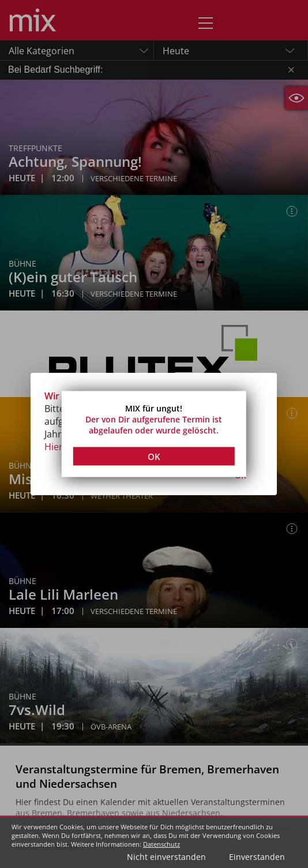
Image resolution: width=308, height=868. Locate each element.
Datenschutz (161, 844)
